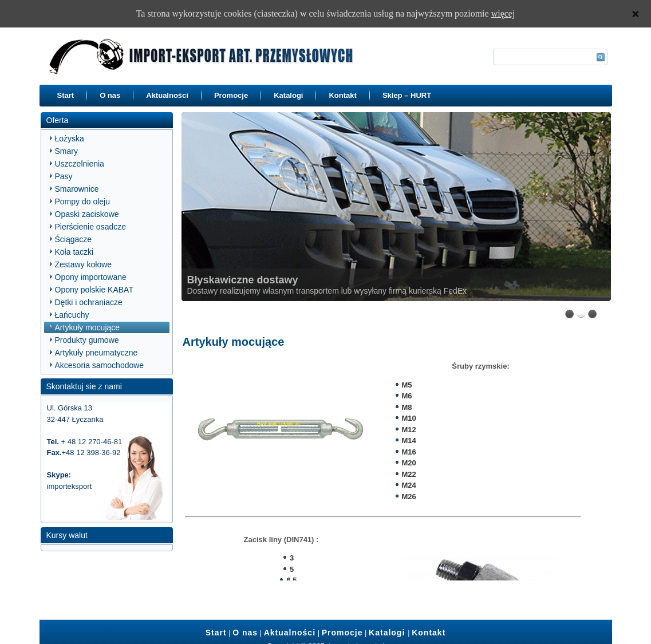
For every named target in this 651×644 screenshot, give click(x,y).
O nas (110, 95)
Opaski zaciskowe (87, 214)
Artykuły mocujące (88, 327)
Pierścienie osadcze (91, 227)
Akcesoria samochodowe (100, 365)
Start (66, 95)
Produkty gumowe (87, 340)
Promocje (231, 95)
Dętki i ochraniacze (89, 302)
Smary (66, 151)
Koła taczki (74, 252)
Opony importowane (91, 277)
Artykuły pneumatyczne (96, 353)
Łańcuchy (72, 315)
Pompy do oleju (83, 202)
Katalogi (288, 95)
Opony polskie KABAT (94, 290)
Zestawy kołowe (84, 264)
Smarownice (77, 189)
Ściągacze (74, 239)
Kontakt (342, 95)
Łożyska (70, 139)
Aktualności (167, 95)
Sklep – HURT (407, 95)
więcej (503, 13)
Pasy (64, 176)
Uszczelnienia (80, 164)
